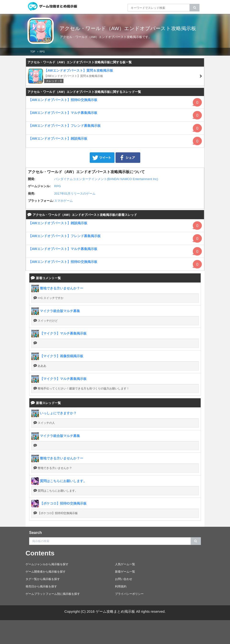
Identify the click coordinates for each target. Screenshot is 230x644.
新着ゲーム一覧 (125, 572)
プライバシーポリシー (129, 594)
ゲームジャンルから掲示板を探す (47, 564)
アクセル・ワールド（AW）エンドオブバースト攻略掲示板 (128, 31)
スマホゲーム (63, 201)
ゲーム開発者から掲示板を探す (46, 572)
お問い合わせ (124, 579)
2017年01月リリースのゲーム (75, 194)
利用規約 (121, 586)
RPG (57, 186)
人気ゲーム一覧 (125, 564)
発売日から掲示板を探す (41, 586)
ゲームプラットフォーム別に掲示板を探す (53, 594)
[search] (195, 8)
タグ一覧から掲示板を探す (43, 579)
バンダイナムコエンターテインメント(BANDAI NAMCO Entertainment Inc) (106, 179)
